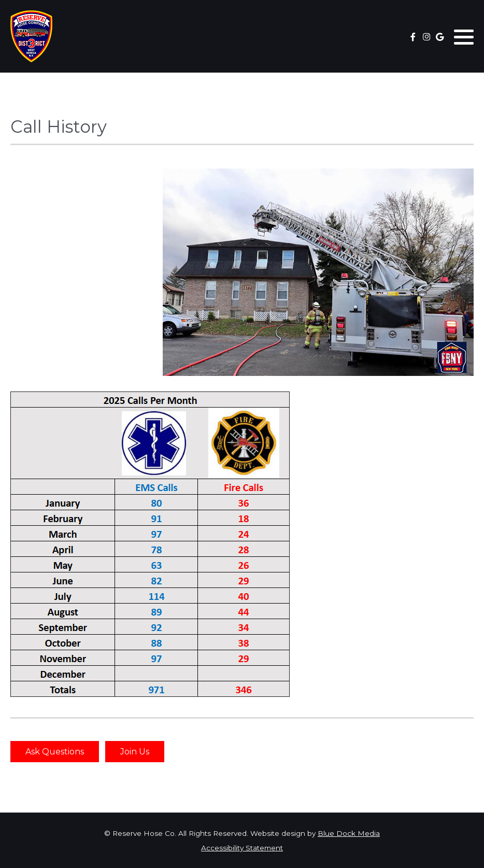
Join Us (135, 752)
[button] (464, 37)
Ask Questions (55, 752)
